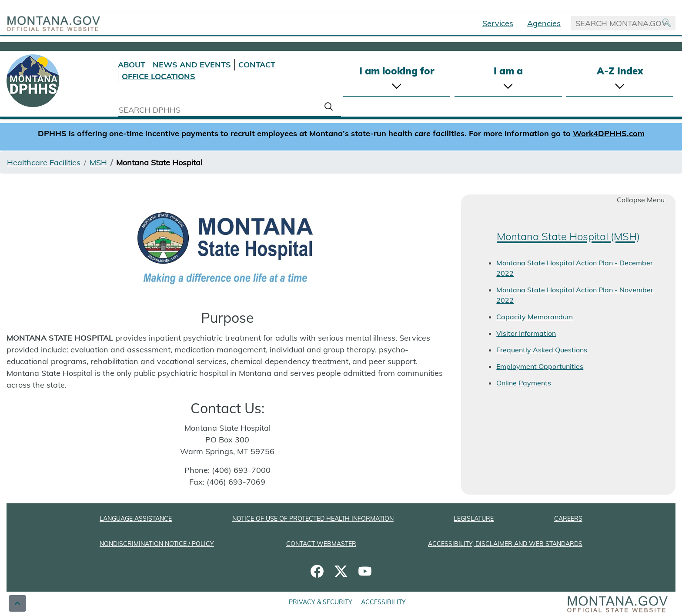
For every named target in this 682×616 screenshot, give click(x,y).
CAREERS (568, 519)
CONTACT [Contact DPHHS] (257, 65)
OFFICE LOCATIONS (159, 76)
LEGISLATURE (474, 519)
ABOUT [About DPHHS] (132, 65)
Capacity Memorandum (535, 317)
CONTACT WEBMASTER (321, 544)
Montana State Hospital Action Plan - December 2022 (575, 268)
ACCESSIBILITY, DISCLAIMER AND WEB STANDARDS (505, 544)
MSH (98, 162)
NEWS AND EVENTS (192, 65)
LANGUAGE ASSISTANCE (136, 519)
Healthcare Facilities (44, 162)
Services (498, 23)
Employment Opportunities (540, 366)
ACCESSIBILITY (383, 602)
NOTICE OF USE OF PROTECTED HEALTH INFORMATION (313, 519)
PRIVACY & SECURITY (321, 602)
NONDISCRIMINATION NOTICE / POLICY (157, 544)
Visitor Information (526, 333)
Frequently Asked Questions (542, 350)
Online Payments (524, 383)
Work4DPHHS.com (609, 133)
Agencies (544, 23)
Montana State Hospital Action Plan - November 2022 (575, 295)
